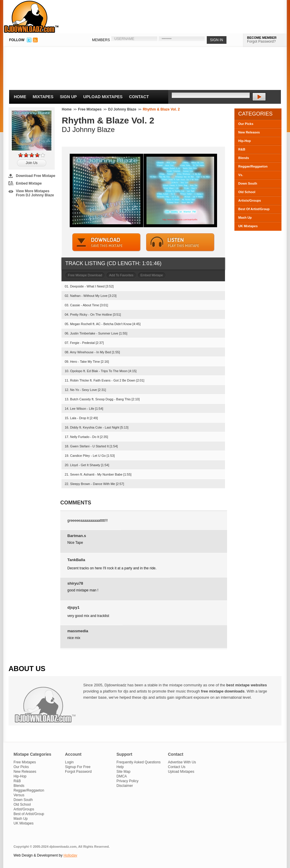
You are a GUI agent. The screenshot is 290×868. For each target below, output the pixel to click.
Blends (244, 158)
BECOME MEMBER (262, 38)
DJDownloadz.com (31, 17)
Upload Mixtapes (103, 97)
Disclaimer (125, 786)
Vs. (241, 175)
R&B (242, 149)
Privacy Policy (127, 781)
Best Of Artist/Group (254, 209)
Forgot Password (78, 772)
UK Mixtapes (248, 226)
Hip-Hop (245, 141)
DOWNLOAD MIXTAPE (106, 242)
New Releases (249, 132)
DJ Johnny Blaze (122, 109)
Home (20, 97)
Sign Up (69, 97)
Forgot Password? (261, 41)
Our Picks (246, 124)
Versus (19, 795)
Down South (248, 183)
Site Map (123, 772)
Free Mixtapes (90, 109)
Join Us (31, 163)
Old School (247, 192)
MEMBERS (101, 40)
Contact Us (177, 767)
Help (120, 767)
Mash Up (245, 218)
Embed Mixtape (29, 183)
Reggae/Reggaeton (253, 166)
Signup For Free (78, 767)
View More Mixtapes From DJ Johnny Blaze (35, 193)
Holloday (70, 855)
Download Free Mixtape (36, 176)
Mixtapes (43, 97)
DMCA (122, 776)
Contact (139, 97)
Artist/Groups (24, 809)
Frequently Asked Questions (139, 762)
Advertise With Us (182, 762)
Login (69, 762)
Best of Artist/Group (29, 814)
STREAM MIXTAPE (180, 242)
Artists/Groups (250, 200)
